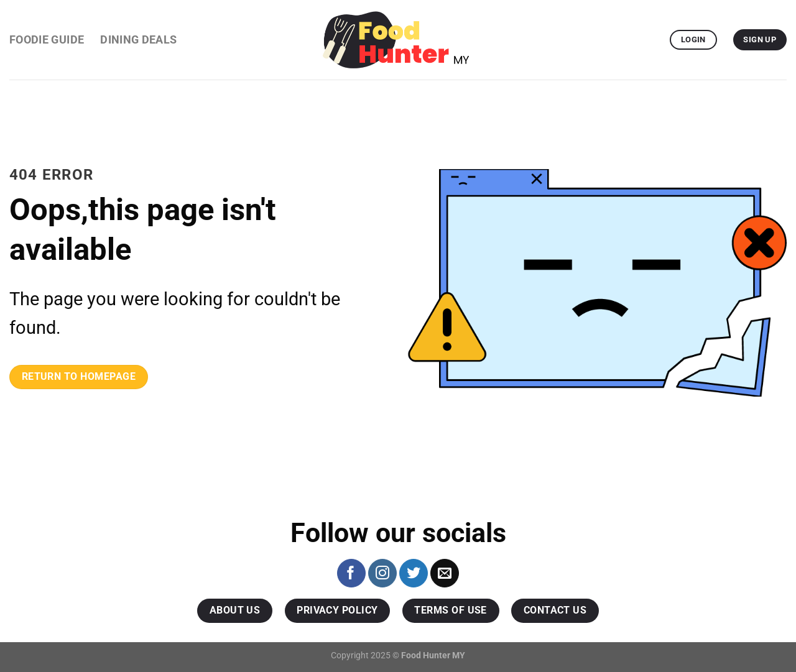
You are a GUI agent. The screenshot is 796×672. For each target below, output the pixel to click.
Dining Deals (138, 40)
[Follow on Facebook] (351, 573)
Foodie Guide (47, 40)
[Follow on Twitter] (414, 573)
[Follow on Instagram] (382, 573)
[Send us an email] (445, 573)
